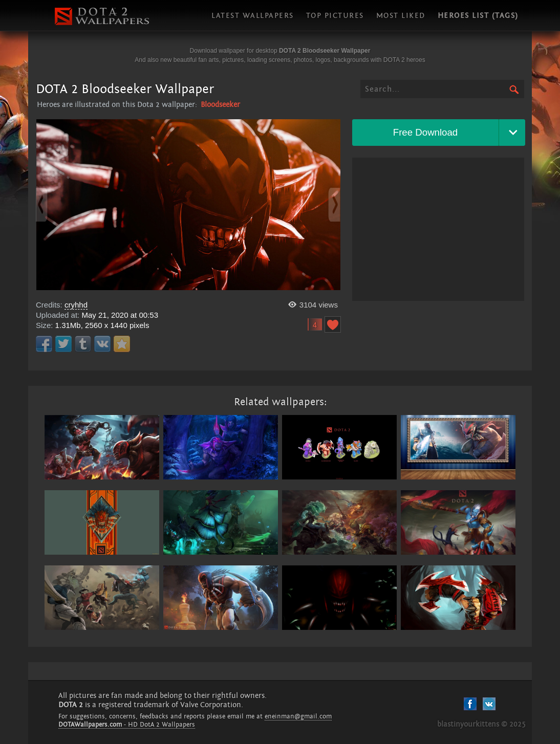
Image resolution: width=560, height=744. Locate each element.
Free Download (426, 132)
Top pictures (335, 16)
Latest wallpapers (253, 16)
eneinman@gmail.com (298, 716)
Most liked (401, 16)
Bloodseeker (220, 105)
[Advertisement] (438, 229)
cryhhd (76, 305)
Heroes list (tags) (478, 16)
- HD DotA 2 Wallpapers (127, 725)
